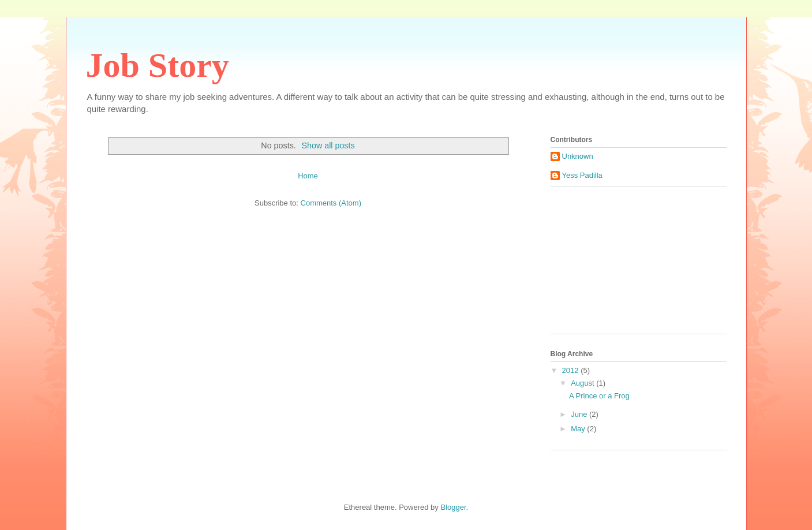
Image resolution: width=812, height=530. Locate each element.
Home (308, 176)
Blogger (453, 507)
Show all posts (328, 145)
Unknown (578, 156)
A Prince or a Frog (599, 396)
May (579, 429)
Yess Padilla (582, 175)
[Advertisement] (608, 264)
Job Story (158, 65)
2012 (572, 370)
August (583, 383)
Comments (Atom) (331, 203)
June (580, 414)
